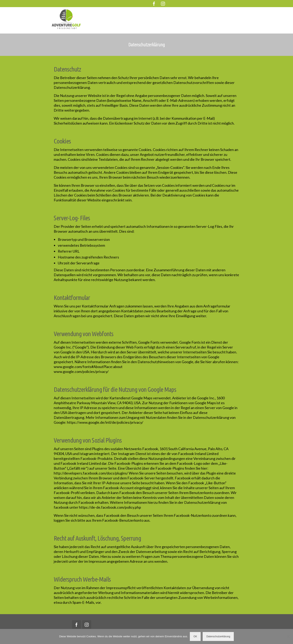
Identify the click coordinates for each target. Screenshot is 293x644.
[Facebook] (154, 4)
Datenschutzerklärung (218, 636)
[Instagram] (163, 4)
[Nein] (288, 636)
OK (195, 636)
